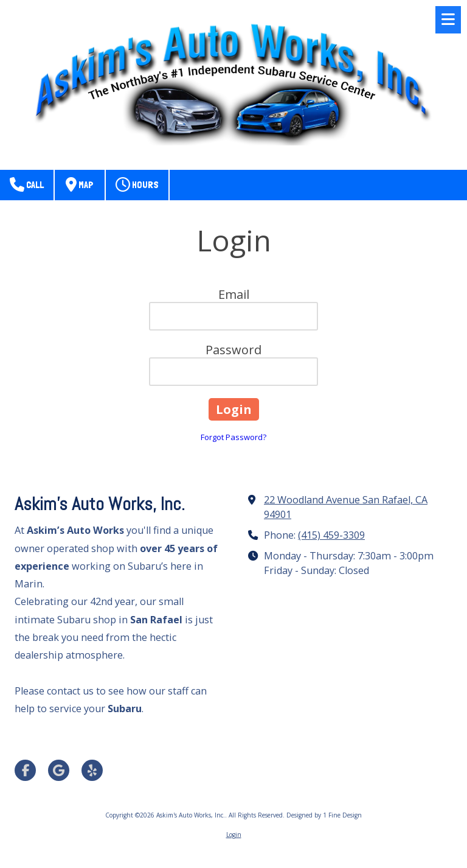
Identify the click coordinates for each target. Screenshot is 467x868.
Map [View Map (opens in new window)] (80, 184)
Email (234, 294)
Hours (137, 184)
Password (233, 350)
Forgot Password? (233, 437)
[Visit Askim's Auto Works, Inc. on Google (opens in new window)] (59, 770)
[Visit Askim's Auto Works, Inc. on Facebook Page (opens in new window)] (25, 770)
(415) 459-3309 (331, 535)
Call (27, 184)
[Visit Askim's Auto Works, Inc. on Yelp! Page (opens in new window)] (92, 770)
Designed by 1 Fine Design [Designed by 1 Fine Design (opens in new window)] (324, 815)
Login (234, 835)
